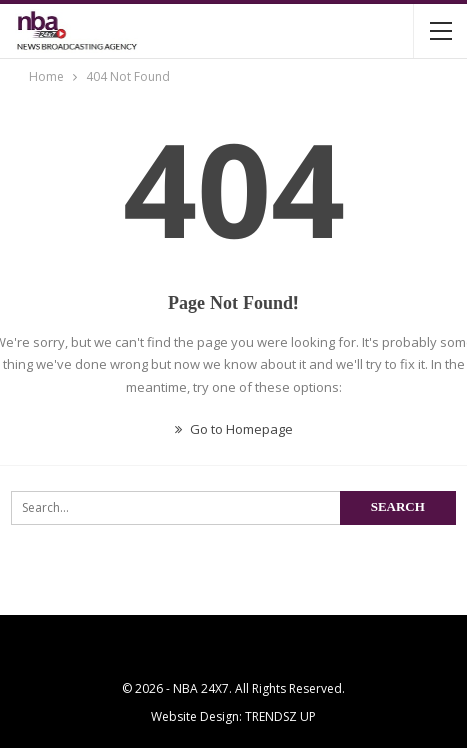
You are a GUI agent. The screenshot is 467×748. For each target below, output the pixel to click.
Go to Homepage (234, 429)
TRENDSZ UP (280, 716)
